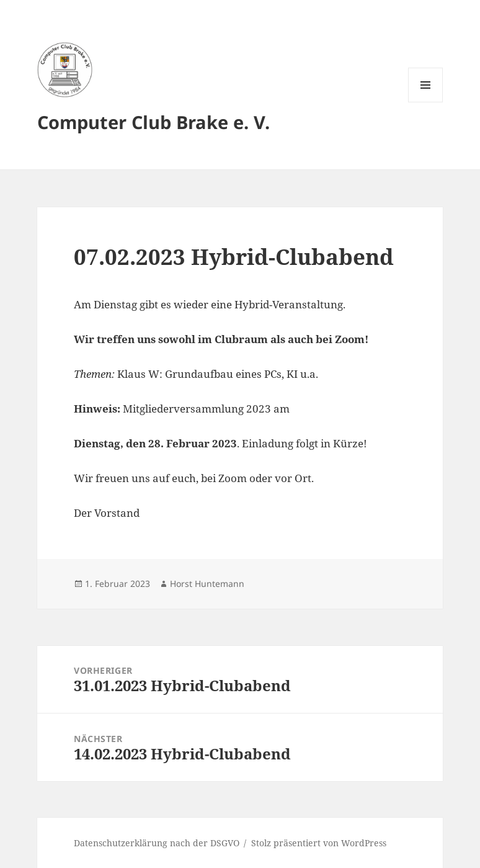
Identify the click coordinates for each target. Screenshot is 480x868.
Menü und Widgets (426, 102)
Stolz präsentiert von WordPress (319, 843)
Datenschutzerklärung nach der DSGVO (157, 843)
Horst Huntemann (207, 584)
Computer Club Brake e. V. (153, 122)
